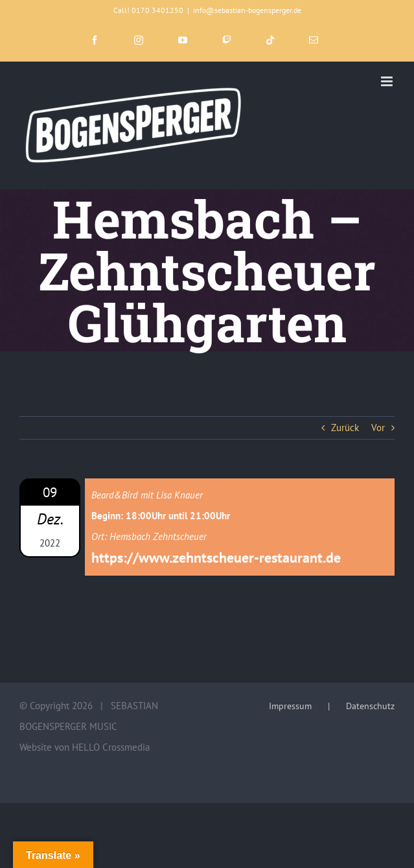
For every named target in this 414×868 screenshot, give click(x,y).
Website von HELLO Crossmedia (85, 747)
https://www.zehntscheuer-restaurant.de (216, 557)
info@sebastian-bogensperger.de (247, 10)
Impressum (290, 706)
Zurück (345, 428)
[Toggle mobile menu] (388, 81)
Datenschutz (370, 706)
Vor (378, 428)
